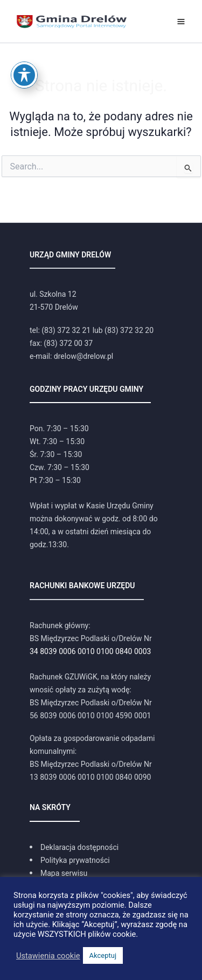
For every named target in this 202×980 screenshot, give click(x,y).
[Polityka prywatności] (70, 860)
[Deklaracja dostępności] (74, 847)
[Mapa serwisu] (58, 873)
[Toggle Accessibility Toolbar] (24, 55)
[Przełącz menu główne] (181, 22)
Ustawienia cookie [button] (48, 956)
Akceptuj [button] (103, 955)
